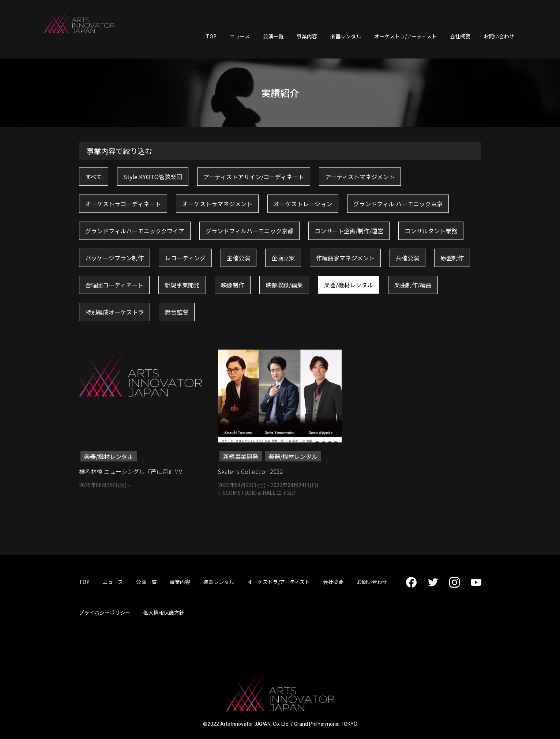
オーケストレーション (303, 204)
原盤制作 (452, 258)
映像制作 (233, 285)
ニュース (240, 36)
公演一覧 (273, 36)
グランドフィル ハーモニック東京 (398, 204)
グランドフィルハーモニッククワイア (135, 231)
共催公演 (407, 258)
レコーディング (185, 258)
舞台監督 (177, 312)
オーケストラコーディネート (123, 204)
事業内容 (307, 36)
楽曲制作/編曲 (413, 285)
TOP (211, 36)
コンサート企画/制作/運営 (349, 231)
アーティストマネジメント (360, 177)
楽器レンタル (346, 36)
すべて (94, 177)
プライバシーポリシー (105, 612)
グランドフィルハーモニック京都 (249, 231)
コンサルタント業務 (431, 231)
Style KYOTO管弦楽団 (153, 177)
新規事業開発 (182, 285)
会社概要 (460, 36)
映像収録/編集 (284, 285)
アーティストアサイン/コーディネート (254, 177)
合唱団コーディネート (114, 285)
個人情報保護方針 (164, 612)
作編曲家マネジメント (345, 258)
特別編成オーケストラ (114, 312)
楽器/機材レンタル (349, 285)
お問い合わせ (499, 36)
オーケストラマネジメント (217, 204)
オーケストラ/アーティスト (405, 36)
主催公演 (238, 258)
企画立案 (283, 258)
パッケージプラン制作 (114, 258)
